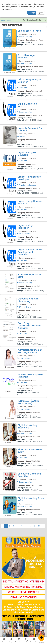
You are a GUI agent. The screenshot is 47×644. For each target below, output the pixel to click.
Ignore (41, 13)
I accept (32, 13)
